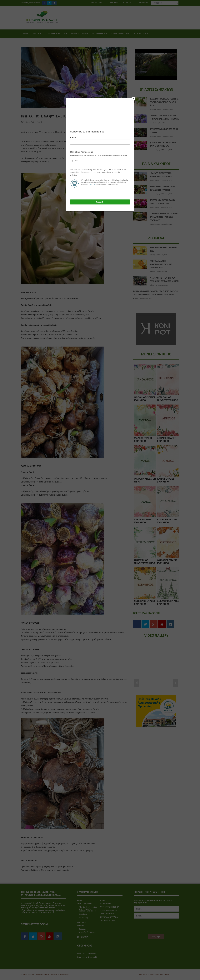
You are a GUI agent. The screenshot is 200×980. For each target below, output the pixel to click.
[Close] (133, 99)
